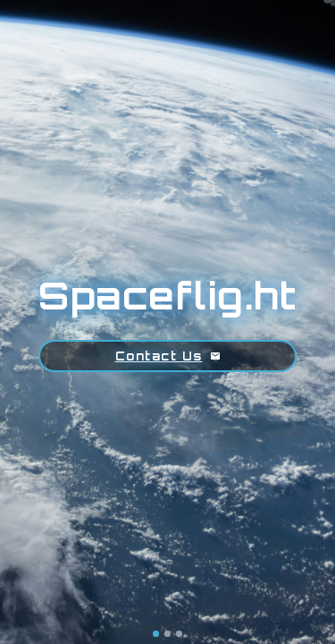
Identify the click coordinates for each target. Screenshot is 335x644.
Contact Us (168, 356)
